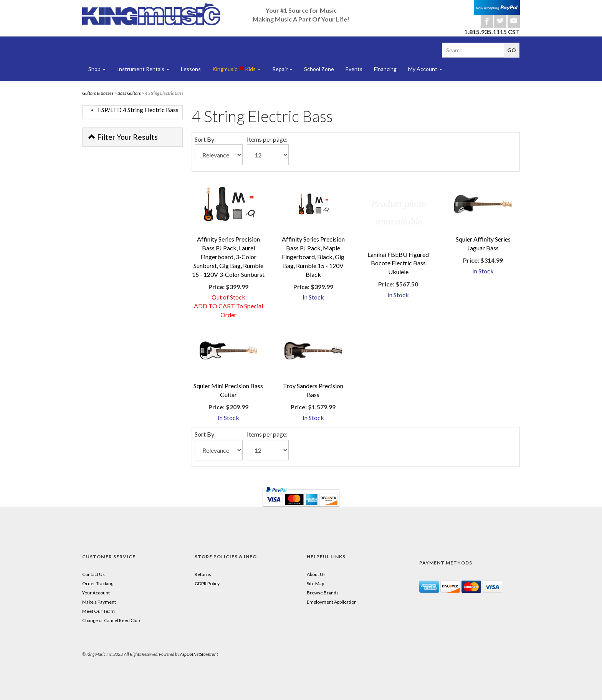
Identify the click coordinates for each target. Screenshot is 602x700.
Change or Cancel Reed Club (111, 620)
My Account (425, 69)
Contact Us (93, 574)
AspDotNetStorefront (199, 654)
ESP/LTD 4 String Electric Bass (138, 110)
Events (354, 69)
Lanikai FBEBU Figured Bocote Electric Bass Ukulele (398, 263)
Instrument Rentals (143, 69)
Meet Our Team (98, 611)
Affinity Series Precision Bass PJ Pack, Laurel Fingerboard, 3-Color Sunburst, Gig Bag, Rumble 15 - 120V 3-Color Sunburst (228, 257)
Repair (282, 69)
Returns (203, 574)
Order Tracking (98, 583)
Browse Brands (323, 593)
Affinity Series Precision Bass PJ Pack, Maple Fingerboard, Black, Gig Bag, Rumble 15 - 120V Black (313, 257)
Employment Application (332, 602)
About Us (316, 574)
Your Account (96, 593)
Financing (385, 69)
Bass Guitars (129, 93)
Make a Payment (99, 602)
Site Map (315, 583)
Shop (97, 69)
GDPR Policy (207, 583)
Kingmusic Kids (237, 69)
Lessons (191, 69)
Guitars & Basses (98, 93)
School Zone (319, 69)
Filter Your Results (123, 137)
